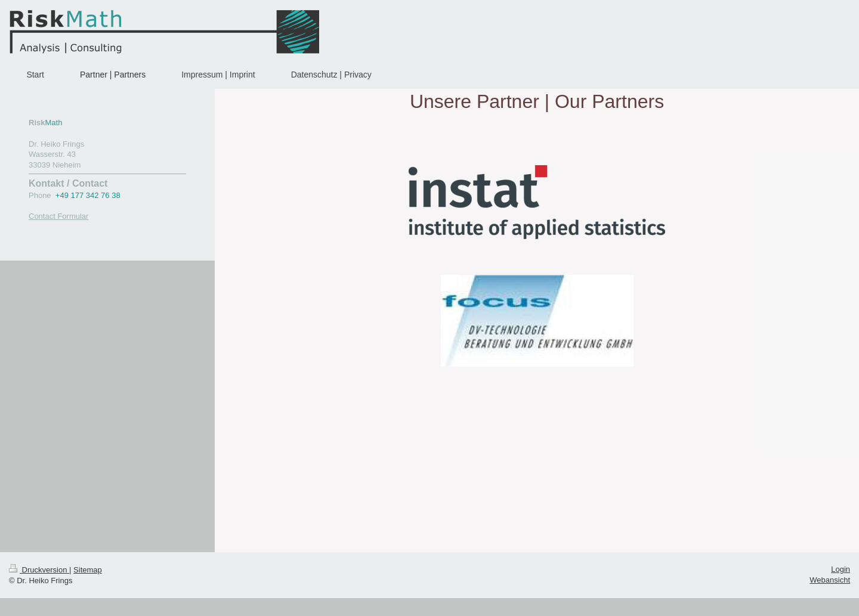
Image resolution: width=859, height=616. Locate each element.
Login (841, 569)
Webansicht (830, 580)
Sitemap (88, 570)
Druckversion (39, 570)
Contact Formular (58, 216)
